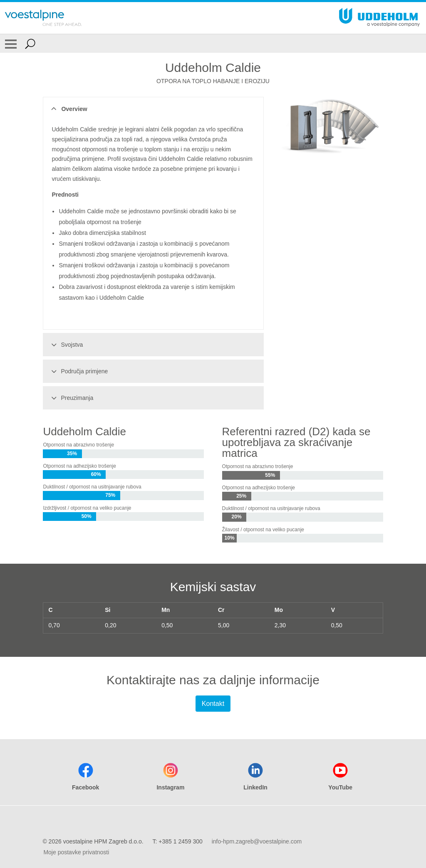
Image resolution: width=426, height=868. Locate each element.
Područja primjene (78, 371)
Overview (68, 109)
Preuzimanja (71, 398)
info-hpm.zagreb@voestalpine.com (257, 841)
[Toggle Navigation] (11, 44)
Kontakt (213, 704)
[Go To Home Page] (43, 18)
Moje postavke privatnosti (76, 852)
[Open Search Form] (30, 44)
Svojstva (66, 345)
